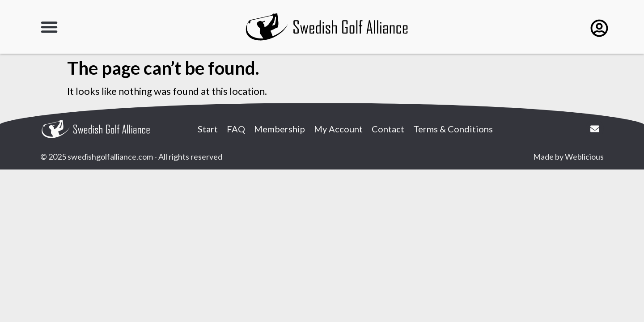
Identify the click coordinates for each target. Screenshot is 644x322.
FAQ (236, 129)
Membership (280, 129)
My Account (338, 129)
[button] (49, 27)
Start (208, 129)
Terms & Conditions (453, 129)
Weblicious (584, 157)
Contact (388, 129)
